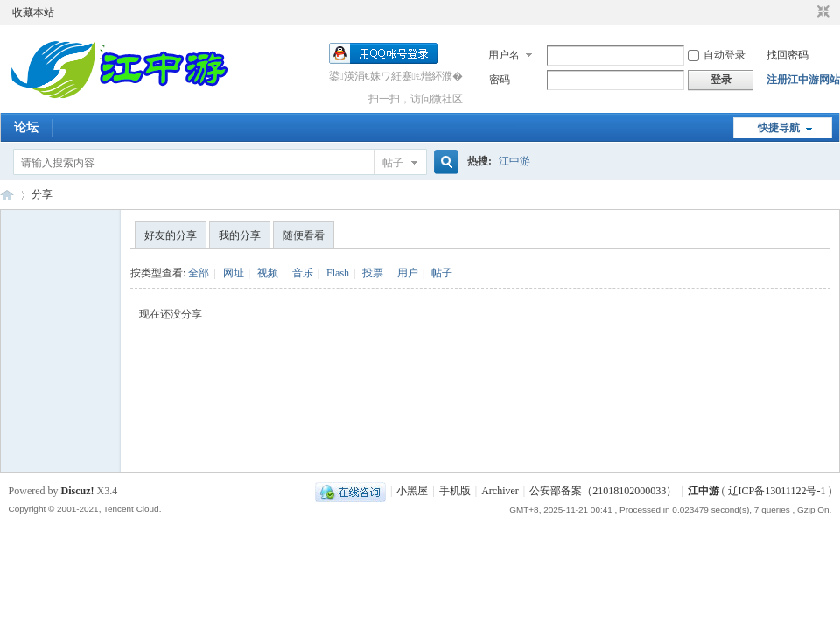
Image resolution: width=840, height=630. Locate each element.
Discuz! (78, 491)
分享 (42, 194)
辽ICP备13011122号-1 (777, 491)
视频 (268, 273)
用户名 (504, 55)
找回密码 (787, 55)
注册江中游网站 (803, 80)
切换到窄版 (821, 12)
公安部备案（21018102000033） (603, 491)
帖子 (393, 163)
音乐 (303, 273)
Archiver (500, 491)
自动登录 (717, 55)
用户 (408, 273)
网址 (234, 273)
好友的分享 (171, 235)
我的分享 (240, 235)
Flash (338, 273)
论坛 (26, 127)
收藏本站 (33, 12)
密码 (500, 80)
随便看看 (304, 235)
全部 (199, 273)
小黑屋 (412, 491)
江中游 (514, 161)
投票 (373, 273)
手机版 (455, 491)
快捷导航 (779, 128)
